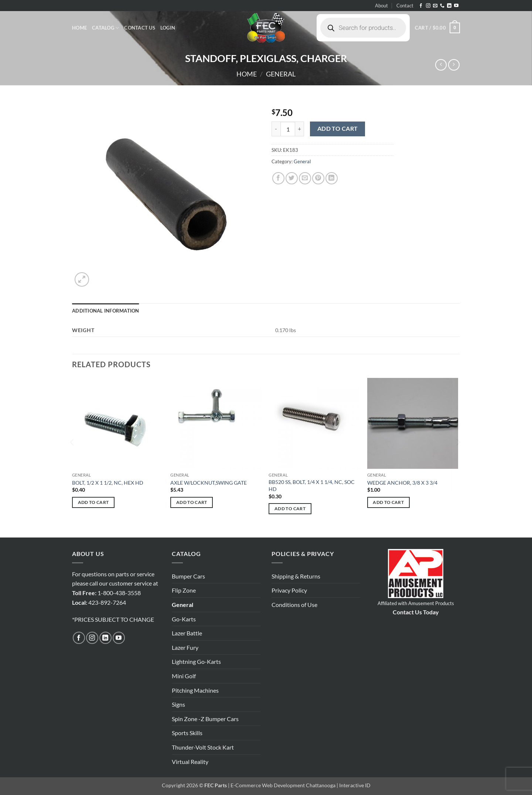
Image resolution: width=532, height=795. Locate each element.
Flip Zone (184, 590)
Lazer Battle (187, 633)
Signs (178, 704)
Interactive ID (355, 785)
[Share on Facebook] (278, 178)
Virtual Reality (190, 762)
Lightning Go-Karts (196, 661)
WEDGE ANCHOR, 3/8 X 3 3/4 (402, 483)
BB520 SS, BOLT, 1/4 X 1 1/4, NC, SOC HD (312, 485)
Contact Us (140, 28)
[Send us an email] (435, 6)
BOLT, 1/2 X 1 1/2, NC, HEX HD (108, 483)
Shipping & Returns (296, 576)
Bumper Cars (188, 576)
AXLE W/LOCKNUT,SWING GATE (209, 483)
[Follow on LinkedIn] (449, 6)
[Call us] (442, 6)
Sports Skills (187, 733)
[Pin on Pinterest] (318, 178)
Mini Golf (184, 676)
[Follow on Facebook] (421, 6)
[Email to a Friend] (305, 178)
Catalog (105, 28)
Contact (405, 6)
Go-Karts (184, 619)
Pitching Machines (195, 690)
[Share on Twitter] (292, 178)
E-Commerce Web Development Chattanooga (283, 785)
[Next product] (441, 65)
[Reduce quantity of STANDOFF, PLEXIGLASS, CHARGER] (276, 129)
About (381, 6)
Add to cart (338, 129)
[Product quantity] (288, 129)
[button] (168, 28)
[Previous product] (454, 65)
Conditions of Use (294, 605)
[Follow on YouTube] (456, 6)
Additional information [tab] (106, 311)
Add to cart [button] (93, 502)
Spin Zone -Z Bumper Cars (205, 719)
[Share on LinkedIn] (332, 178)
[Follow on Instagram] (428, 6)
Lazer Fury (185, 647)
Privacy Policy (289, 590)
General (281, 74)
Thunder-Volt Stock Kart (203, 747)
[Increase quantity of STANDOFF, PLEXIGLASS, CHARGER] (300, 129)
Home (79, 28)
